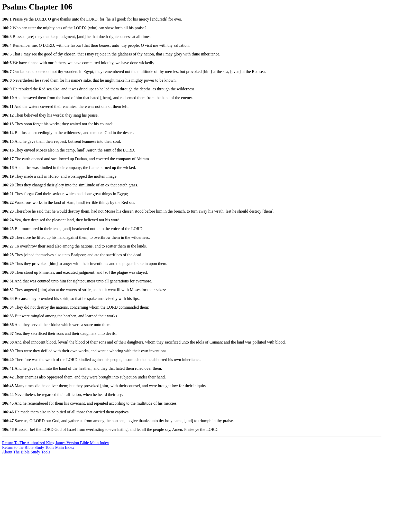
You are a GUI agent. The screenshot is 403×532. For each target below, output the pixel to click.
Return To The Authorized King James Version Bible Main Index (56, 443)
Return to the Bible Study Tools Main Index (38, 447)
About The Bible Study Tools (26, 452)
